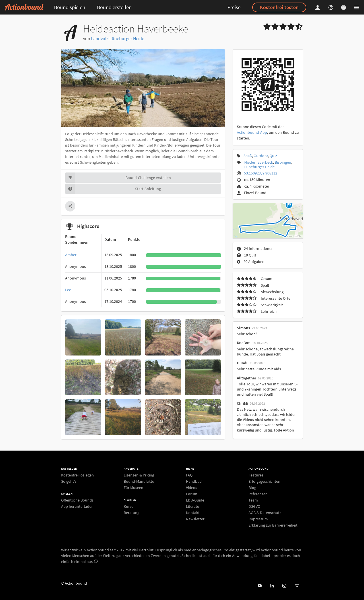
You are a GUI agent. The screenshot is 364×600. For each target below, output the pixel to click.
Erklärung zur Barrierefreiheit (273, 525)
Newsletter (195, 519)
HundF (243, 363)
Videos (192, 488)
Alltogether (247, 378)
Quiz (273, 156)
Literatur (193, 506)
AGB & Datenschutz (265, 513)
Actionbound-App (252, 132)
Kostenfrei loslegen (77, 475)
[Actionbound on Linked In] (272, 586)
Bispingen (283, 162)
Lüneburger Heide (259, 167)
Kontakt (193, 513)
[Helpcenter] (332, 7)
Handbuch (195, 481)
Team (253, 500)
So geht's (69, 481)
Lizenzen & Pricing (139, 475)
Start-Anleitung (113, 189)
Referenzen (258, 494)
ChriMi (242, 403)
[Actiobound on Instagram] (284, 586)
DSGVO (254, 506)
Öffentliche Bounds (77, 500)
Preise (234, 7)
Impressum (258, 519)
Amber (71, 255)
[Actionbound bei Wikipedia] (297, 586)
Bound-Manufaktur (140, 481)
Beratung (132, 512)
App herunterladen (77, 506)
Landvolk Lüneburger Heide (118, 38)
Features (256, 475)
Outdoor (261, 156)
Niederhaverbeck (259, 162)
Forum (192, 494)
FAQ (189, 475)
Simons (243, 328)
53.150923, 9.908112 (261, 173)
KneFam (244, 343)
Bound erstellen (114, 7)
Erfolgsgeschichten (264, 481)
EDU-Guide (195, 500)
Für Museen (134, 487)
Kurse (129, 506)
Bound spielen (70, 7)
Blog (252, 488)
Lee (68, 290)
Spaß (248, 156)
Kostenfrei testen (279, 7)
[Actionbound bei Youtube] (259, 586)
